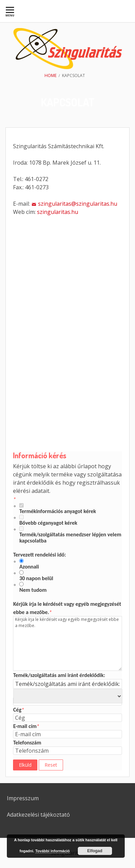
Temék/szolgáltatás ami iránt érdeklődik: (59, 675)
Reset (51, 765)
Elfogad (95, 851)
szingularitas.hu (58, 212)
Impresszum (23, 798)
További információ (53, 851)
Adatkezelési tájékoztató (38, 815)
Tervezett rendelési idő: (39, 555)
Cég (19, 710)
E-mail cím (26, 726)
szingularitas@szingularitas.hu (78, 204)
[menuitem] (10, 11)
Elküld (25, 765)
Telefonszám (27, 743)
